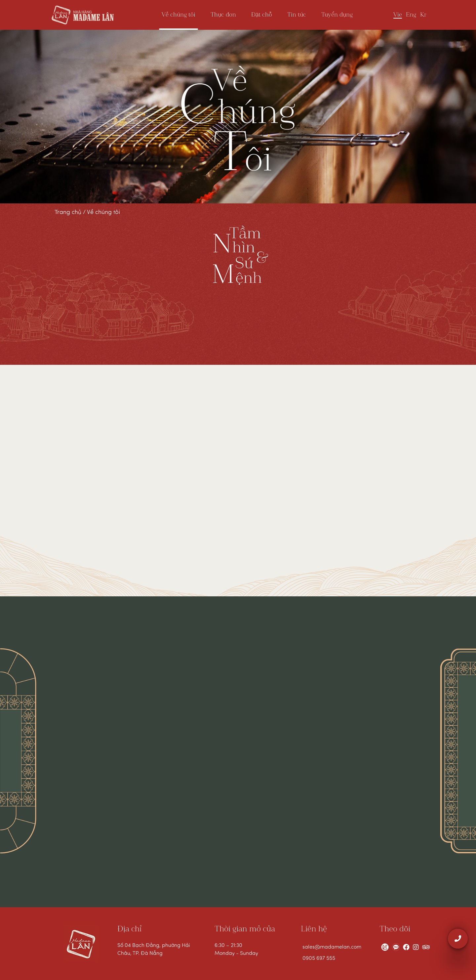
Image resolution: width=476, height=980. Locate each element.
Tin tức (297, 15)
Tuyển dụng (337, 15)
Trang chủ (69, 213)
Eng (411, 15)
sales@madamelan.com (331, 947)
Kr (423, 15)
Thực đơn (223, 15)
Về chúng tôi (178, 15)
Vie (398, 15)
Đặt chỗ (262, 15)
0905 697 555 (319, 959)
